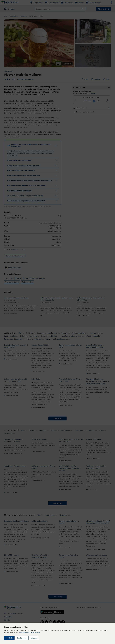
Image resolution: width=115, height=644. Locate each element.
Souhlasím (9, 638)
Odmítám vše (22, 638)
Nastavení (33, 638)
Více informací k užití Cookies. (30, 632)
